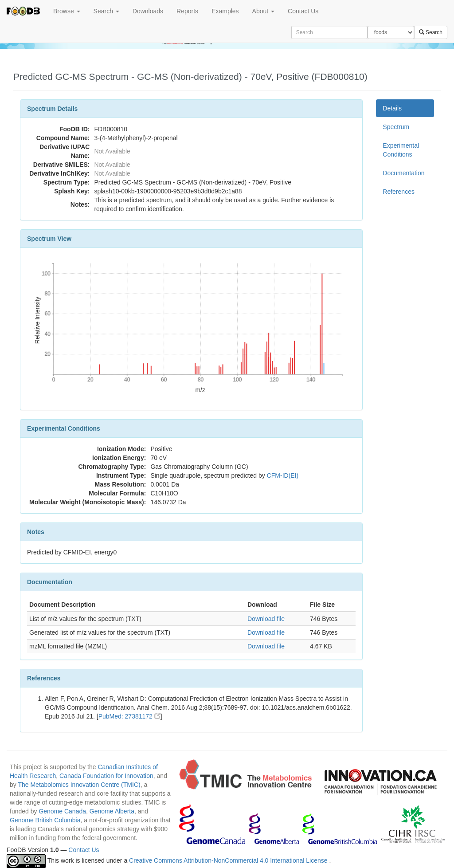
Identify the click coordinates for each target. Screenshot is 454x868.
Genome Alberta (112, 811)
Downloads (148, 11)
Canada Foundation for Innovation (106, 776)
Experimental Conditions (401, 150)
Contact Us (303, 11)
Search (106, 11)
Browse (67, 11)
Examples (225, 11)
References (399, 192)
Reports (187, 11)
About (263, 11)
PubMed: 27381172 (129, 716)
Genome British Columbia (45, 820)
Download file (266, 619)
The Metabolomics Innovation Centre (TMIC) (79, 785)
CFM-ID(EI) (283, 475)
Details (392, 108)
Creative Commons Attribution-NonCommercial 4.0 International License (229, 860)
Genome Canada (62, 811)
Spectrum (396, 127)
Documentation (403, 173)
